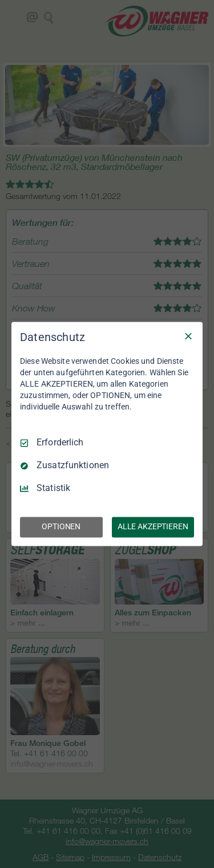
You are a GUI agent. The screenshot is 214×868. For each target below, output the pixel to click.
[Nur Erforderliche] (188, 336)
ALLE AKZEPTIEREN (153, 527)
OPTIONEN (61, 527)
